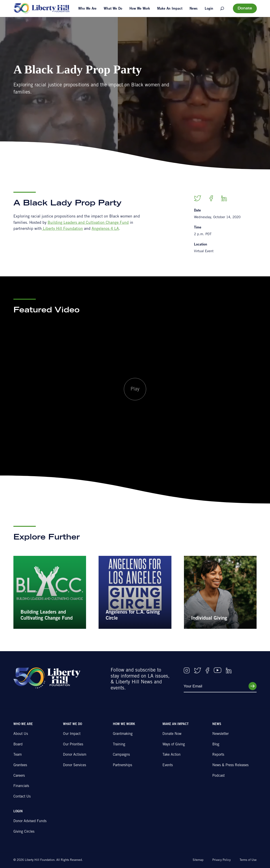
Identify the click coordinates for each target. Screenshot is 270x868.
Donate (245, 9)
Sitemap (198, 860)
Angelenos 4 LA (105, 229)
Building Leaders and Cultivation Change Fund (88, 223)
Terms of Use (248, 860)
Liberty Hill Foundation (62, 229)
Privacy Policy (221, 860)
